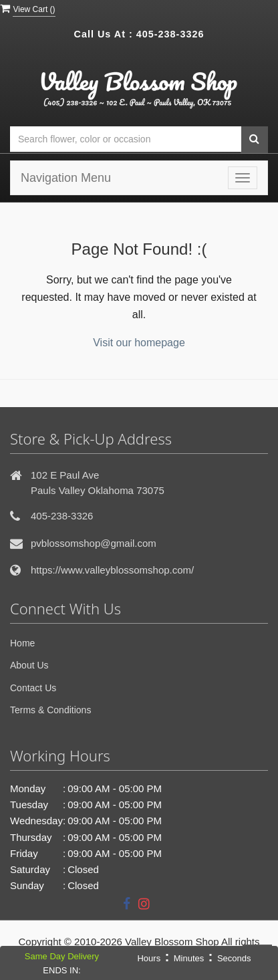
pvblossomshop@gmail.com (94, 543)
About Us (29, 665)
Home (22, 643)
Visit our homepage (139, 343)
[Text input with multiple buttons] (126, 139)
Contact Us (33, 688)
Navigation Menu (66, 178)
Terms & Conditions (50, 710)
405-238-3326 (170, 34)
